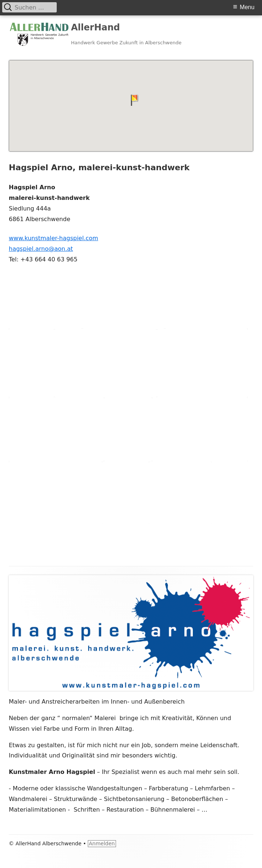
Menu (247, 7)
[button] (131, 100)
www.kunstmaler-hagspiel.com (53, 238)
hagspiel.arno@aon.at (41, 249)
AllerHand (96, 27)
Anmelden (102, 843)
